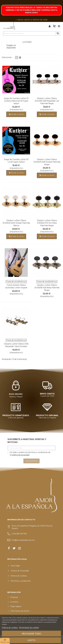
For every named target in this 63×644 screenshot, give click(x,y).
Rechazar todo (32, 634)
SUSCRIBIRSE (31, 461)
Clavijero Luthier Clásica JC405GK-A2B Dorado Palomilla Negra (47, 162)
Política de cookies (10, 628)
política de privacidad (20, 455)
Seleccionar (8, 57)
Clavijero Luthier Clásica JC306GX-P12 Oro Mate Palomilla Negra (47, 223)
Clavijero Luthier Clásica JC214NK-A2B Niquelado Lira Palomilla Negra (47, 101)
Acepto (32, 640)
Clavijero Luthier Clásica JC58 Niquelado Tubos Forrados (16, 345)
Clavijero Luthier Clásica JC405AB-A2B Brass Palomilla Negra (47, 288)
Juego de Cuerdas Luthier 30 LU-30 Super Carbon (16, 161)
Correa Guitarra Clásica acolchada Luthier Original (16, 286)
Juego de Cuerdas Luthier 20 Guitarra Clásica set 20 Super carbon (16, 101)
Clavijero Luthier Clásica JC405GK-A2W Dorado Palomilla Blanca (16, 223)
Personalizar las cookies (29, 628)
